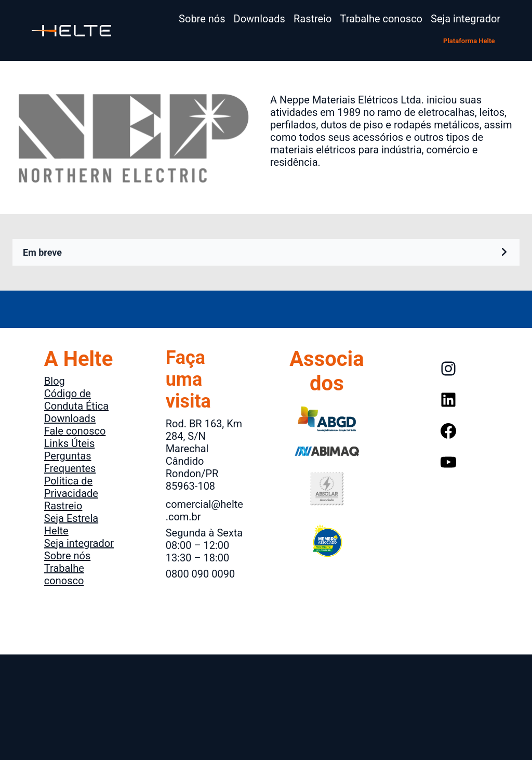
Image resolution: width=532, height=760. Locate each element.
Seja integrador (79, 543)
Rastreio (63, 506)
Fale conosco (75, 431)
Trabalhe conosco (64, 574)
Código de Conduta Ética (76, 400)
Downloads (70, 418)
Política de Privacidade (71, 487)
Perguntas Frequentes (70, 462)
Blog (55, 381)
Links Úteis (69, 443)
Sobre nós (67, 556)
